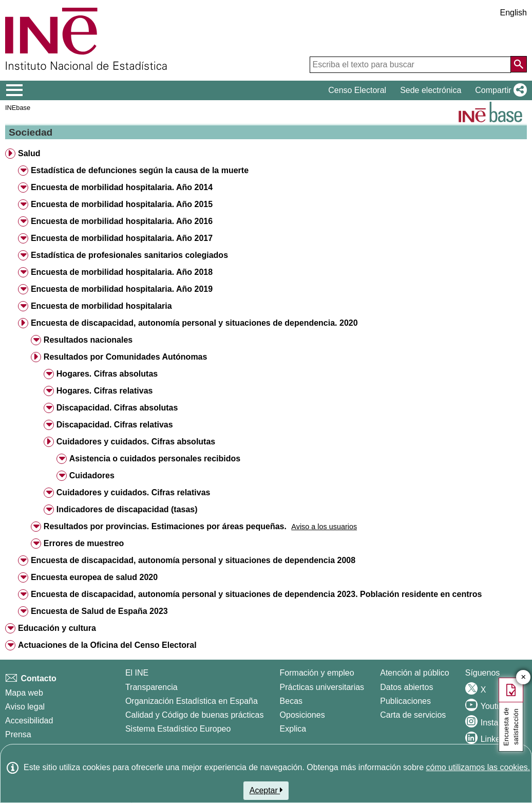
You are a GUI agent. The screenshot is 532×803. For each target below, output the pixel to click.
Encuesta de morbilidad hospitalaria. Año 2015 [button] (122, 204)
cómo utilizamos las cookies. (478, 767)
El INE (137, 673)
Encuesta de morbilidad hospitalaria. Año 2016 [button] (122, 221)
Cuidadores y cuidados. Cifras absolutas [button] (136, 442)
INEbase (18, 108)
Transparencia (151, 687)
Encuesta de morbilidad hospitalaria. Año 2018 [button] (122, 272)
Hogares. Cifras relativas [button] (105, 391)
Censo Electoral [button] (357, 90)
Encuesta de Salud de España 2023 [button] (99, 611)
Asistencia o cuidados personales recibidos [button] (155, 459)
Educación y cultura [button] (57, 628)
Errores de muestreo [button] (84, 543)
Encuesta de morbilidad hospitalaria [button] (101, 306)
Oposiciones (302, 715)
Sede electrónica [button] (431, 90)
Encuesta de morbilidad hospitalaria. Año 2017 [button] (122, 238)
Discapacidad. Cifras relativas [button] (115, 425)
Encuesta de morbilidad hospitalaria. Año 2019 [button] (122, 289)
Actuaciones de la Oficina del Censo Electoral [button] (107, 645)
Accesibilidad (29, 721)
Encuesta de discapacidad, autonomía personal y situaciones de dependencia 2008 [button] (193, 560)
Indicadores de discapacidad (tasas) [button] (127, 509)
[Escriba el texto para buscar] (410, 65)
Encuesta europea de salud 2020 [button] (94, 577)
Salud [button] (29, 153)
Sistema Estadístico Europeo (178, 729)
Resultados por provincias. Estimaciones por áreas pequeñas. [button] (165, 526)
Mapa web (24, 693)
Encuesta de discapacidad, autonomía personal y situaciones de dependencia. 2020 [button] (194, 323)
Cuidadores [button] (92, 475)
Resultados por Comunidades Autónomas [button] (126, 357)
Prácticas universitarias (322, 687)
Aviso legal (25, 707)
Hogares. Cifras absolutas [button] (107, 374)
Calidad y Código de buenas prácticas (195, 715)
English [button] (514, 13)
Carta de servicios (413, 715)
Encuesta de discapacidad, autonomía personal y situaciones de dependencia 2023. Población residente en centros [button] (256, 594)
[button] (499, 90)
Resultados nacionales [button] (88, 340)
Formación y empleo (317, 673)
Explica (293, 729)
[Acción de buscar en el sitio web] (519, 64)
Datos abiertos (406, 687)
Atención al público (414, 673)
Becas (291, 701)
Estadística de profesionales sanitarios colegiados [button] (129, 255)
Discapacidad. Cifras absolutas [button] (117, 408)
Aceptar (266, 790)
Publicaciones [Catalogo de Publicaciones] (405, 701)
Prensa (18, 734)
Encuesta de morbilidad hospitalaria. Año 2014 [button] (122, 187)
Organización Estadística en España (192, 701)
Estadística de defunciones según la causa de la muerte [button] (140, 170)
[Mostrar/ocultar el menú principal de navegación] (15, 90)
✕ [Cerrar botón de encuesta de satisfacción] (524, 677)
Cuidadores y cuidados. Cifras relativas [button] (134, 492)
